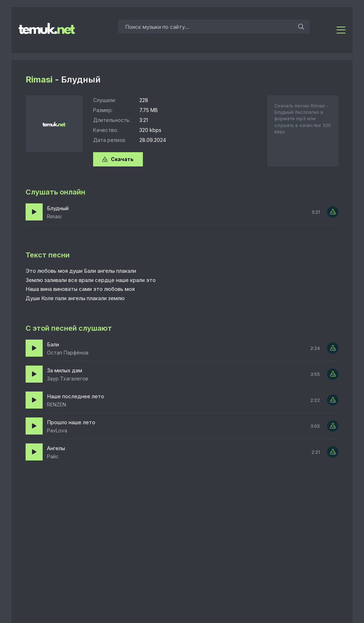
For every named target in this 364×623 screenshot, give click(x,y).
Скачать (118, 159)
